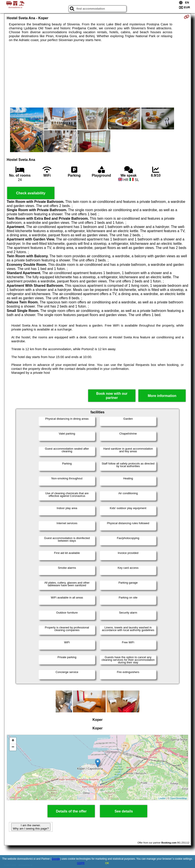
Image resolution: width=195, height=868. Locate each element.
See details (124, 811)
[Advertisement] (97, 75)
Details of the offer (71, 811)
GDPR (81, 863)
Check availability (31, 193)
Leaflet (162, 798)
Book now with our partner (112, 396)
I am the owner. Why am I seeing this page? (31, 827)
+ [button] (13, 741)
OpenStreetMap (178, 798)
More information (162, 396)
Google (56, 859)
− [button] (13, 747)
